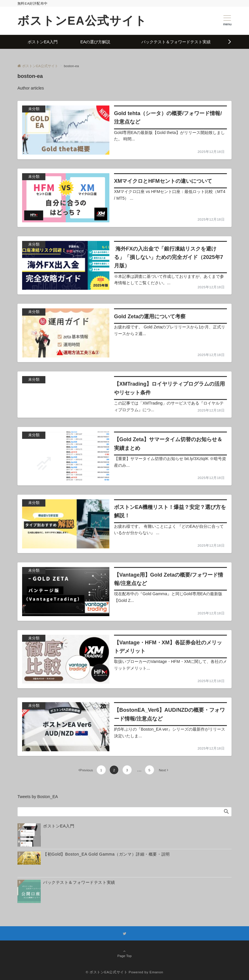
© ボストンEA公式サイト (107, 972)
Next (162, 770)
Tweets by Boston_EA (38, 797)
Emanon (156, 972)
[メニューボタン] (227, 21)
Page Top (124, 954)
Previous (86, 770)
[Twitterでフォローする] (124, 934)
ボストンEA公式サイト (82, 21)
